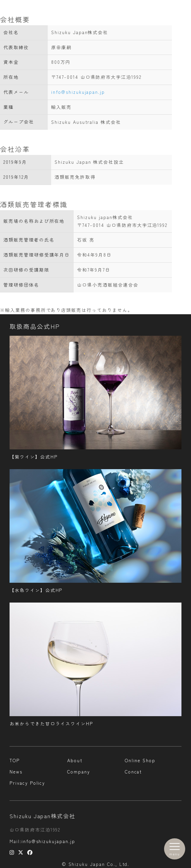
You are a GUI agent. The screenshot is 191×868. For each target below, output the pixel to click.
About (75, 760)
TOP (15, 760)
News (16, 772)
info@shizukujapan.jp (78, 92)
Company (79, 772)
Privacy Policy (27, 783)
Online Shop (140, 760)
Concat (134, 772)
